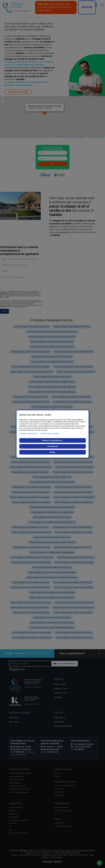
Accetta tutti (52, 446)
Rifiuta (53, 452)
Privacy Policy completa (50, 433)
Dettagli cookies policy (29, 433)
